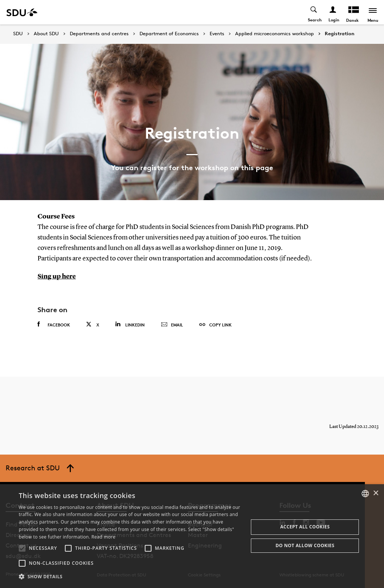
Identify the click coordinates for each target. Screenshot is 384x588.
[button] (22, 548)
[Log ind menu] (333, 12)
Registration (340, 34)
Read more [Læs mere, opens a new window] (103, 537)
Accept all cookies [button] (305, 527)
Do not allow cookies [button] (305, 545)
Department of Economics (169, 34)
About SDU (46, 34)
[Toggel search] (314, 12)
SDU (18, 34)
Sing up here (57, 277)
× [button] (376, 493)
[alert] (192, 536)
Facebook (54, 324)
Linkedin (130, 324)
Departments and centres (99, 34)
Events (217, 34)
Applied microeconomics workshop (274, 34)
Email (172, 325)
